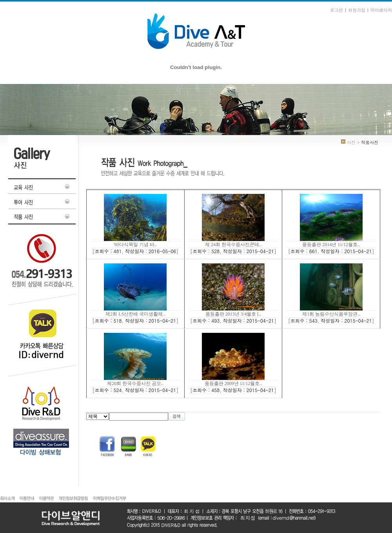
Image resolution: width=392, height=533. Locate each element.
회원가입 (357, 10)
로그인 (337, 10)
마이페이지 (381, 10)
